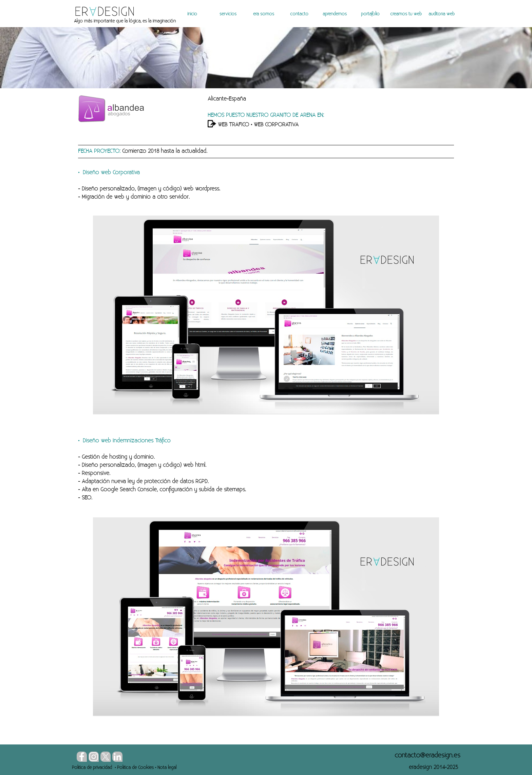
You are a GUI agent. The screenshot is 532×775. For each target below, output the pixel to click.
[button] (427, 755)
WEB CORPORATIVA (276, 125)
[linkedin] (117, 757)
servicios (228, 14)
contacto (299, 14)
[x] (106, 757)
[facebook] (82, 757)
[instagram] (94, 757)
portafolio (370, 14)
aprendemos (335, 14)
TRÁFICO (238, 125)
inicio (192, 14)
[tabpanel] (157, 21)
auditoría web (442, 14)
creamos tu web (406, 14)
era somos (264, 14)
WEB (223, 125)
